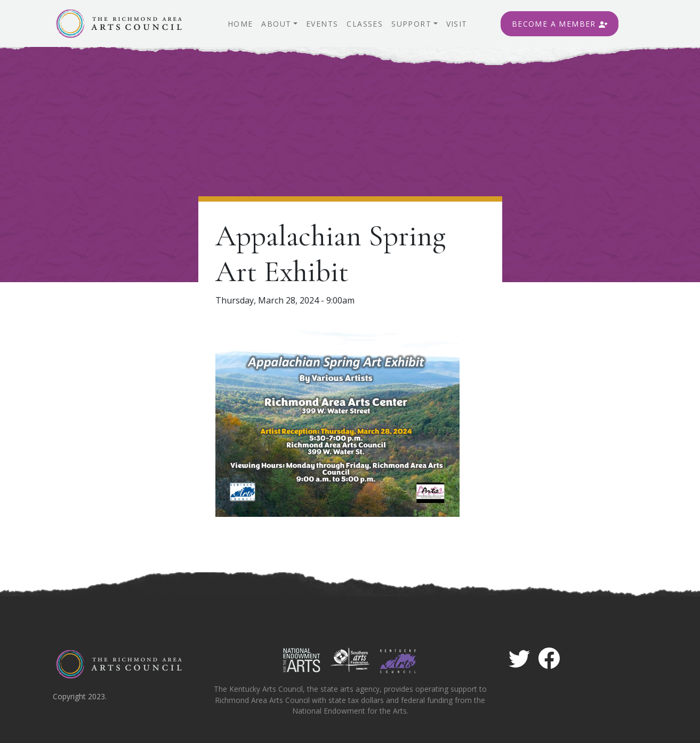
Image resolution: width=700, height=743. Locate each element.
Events (322, 24)
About (276, 24)
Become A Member (560, 24)
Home (240, 24)
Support (411, 24)
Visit (457, 24)
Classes (365, 24)
